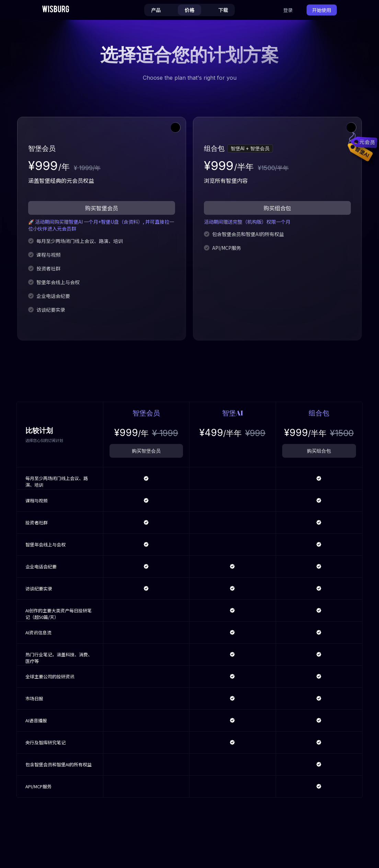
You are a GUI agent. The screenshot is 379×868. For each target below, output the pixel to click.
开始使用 (322, 10)
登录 (288, 10)
